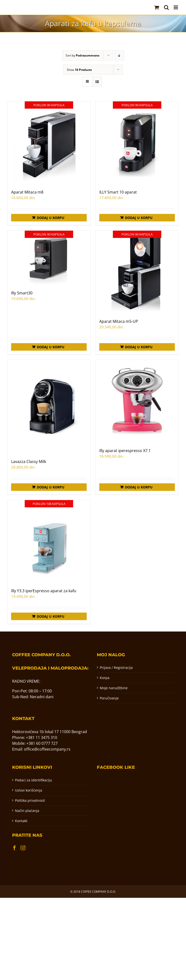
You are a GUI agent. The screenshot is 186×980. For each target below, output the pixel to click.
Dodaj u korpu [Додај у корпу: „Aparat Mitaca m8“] (51, 218)
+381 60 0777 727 (42, 743)
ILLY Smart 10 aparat (118, 192)
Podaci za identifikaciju (34, 780)
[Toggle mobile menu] (176, 7)
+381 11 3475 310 (42, 737)
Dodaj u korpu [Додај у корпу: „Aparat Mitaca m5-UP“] (139, 347)
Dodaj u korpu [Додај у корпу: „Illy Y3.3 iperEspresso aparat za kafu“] (51, 616)
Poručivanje (109, 698)
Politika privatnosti (30, 800)
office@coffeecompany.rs (47, 749)
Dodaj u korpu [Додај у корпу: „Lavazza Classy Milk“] (51, 487)
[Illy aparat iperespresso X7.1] (137, 401)
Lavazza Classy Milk (29, 462)
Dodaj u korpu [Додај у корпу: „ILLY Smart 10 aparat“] (139, 218)
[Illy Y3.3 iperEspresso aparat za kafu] (49, 542)
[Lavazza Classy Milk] (49, 407)
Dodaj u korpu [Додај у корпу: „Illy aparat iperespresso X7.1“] (139, 487)
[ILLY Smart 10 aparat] (137, 143)
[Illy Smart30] (49, 258)
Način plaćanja (27, 811)
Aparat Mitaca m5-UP (119, 321)
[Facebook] (15, 848)
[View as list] (97, 82)
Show (79, 70)
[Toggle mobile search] (166, 7)
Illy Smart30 (22, 293)
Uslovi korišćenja (29, 790)
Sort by (82, 55)
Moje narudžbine (114, 688)
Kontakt (21, 821)
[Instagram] (23, 848)
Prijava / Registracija (116, 668)
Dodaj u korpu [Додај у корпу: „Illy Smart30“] (51, 347)
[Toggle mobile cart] (157, 7)
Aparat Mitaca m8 (27, 192)
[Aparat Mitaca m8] (49, 143)
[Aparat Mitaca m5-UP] (137, 272)
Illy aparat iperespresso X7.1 (125, 451)
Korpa (105, 678)
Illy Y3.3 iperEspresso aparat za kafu (44, 591)
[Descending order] (119, 55)
